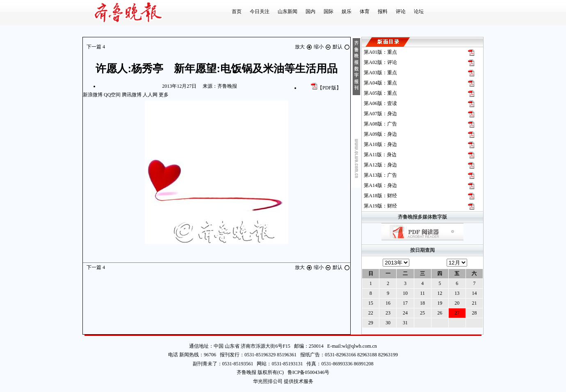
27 (457, 313)
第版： (380, 52)
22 (371, 313)
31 (405, 323)
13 (457, 293)
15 (371, 303)
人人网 (150, 95)
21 (474, 303)
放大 (304, 47)
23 (388, 313)
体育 (365, 11)
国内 (310, 11)
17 (405, 303)
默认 (341, 47)
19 (440, 303)
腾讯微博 (132, 95)
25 (422, 313)
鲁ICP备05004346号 (307, 372)
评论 (401, 11)
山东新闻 (288, 11)
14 (474, 293)
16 (388, 303)
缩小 (323, 47)
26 (440, 313)
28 (474, 313)
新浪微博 (93, 95)
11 (422, 293)
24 (405, 313)
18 (422, 303)
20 (457, 303)
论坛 (419, 11)
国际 (329, 11)
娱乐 (347, 11)
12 (440, 293)
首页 (237, 11)
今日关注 (260, 11)
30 (388, 323)
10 (405, 293)
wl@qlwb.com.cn (359, 346)
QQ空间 (112, 95)
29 (371, 323)
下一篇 (96, 47)
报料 (383, 11)
